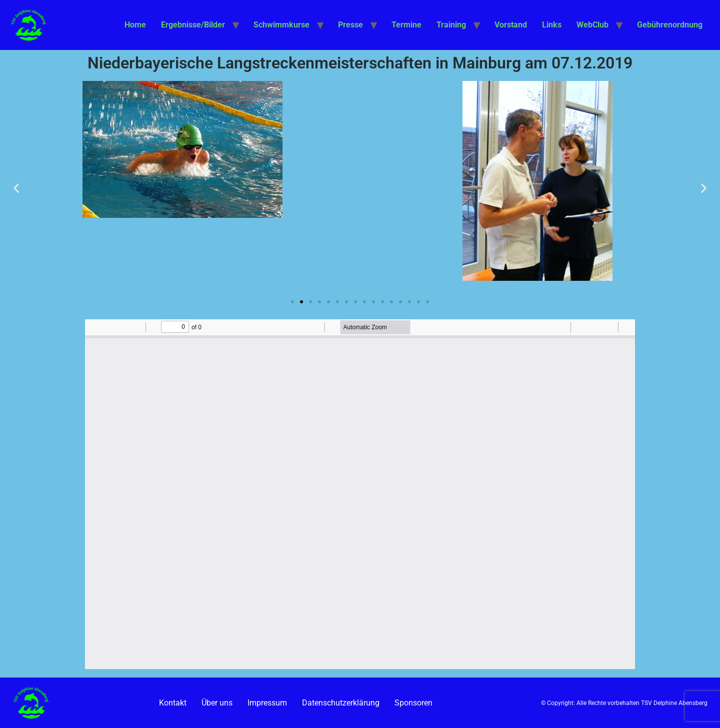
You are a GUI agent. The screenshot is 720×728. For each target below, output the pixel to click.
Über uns (217, 703)
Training (451, 25)
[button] (16, 188)
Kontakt (173, 703)
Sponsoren (413, 703)
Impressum (267, 703)
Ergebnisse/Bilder (193, 25)
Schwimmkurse (281, 25)
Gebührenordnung (670, 25)
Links (552, 25)
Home (135, 25)
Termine (406, 25)
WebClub (592, 25)
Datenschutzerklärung (341, 703)
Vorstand (511, 25)
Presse (350, 25)
